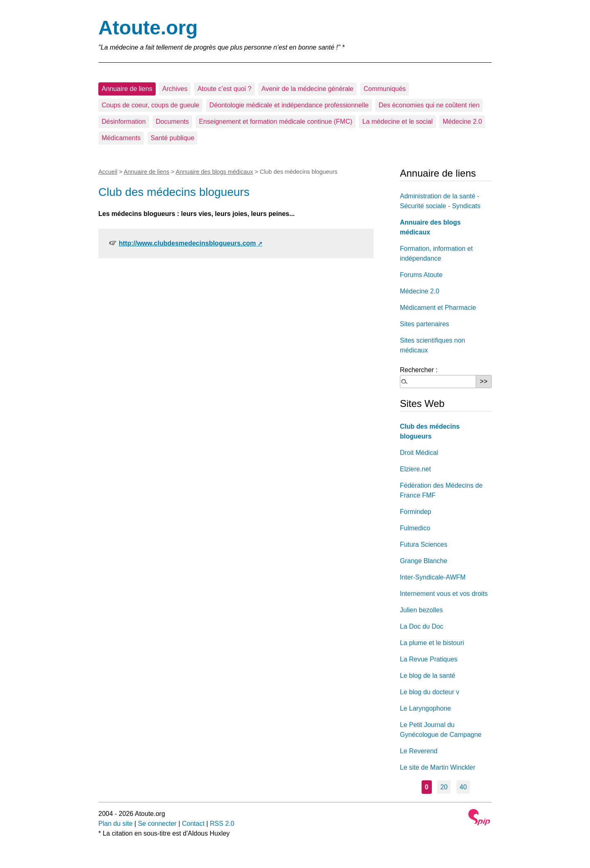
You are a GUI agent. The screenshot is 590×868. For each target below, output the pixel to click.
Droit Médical (419, 453)
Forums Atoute (421, 275)
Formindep (415, 512)
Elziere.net (415, 469)
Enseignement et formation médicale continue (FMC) (275, 122)
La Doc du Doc (422, 626)
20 (444, 787)
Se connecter (157, 824)
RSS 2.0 (222, 824)
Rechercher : (419, 370)
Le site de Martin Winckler (438, 767)
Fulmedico (415, 528)
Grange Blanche (424, 561)
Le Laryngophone (425, 708)
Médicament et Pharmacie (438, 308)
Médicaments (121, 138)
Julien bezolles (421, 610)
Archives (175, 89)
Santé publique (173, 138)
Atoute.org (148, 28)
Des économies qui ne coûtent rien (429, 105)
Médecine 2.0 (462, 122)
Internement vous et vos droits (444, 594)
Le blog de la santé (428, 676)
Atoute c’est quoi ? (225, 89)
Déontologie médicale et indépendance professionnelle (289, 105)
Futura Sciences (424, 544)
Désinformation (124, 122)
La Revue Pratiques (429, 659)
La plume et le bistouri (432, 643)
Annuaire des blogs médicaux (214, 172)
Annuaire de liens (127, 89)
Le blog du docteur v (430, 692)
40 (463, 787)
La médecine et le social (397, 122)
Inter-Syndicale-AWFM (433, 577)
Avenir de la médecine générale (307, 89)
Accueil (108, 172)
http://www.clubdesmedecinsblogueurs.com (187, 243)
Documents (172, 122)
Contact (193, 824)
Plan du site (116, 824)
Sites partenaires (424, 324)
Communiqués (385, 89)
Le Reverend (419, 751)
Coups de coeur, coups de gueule (150, 105)
